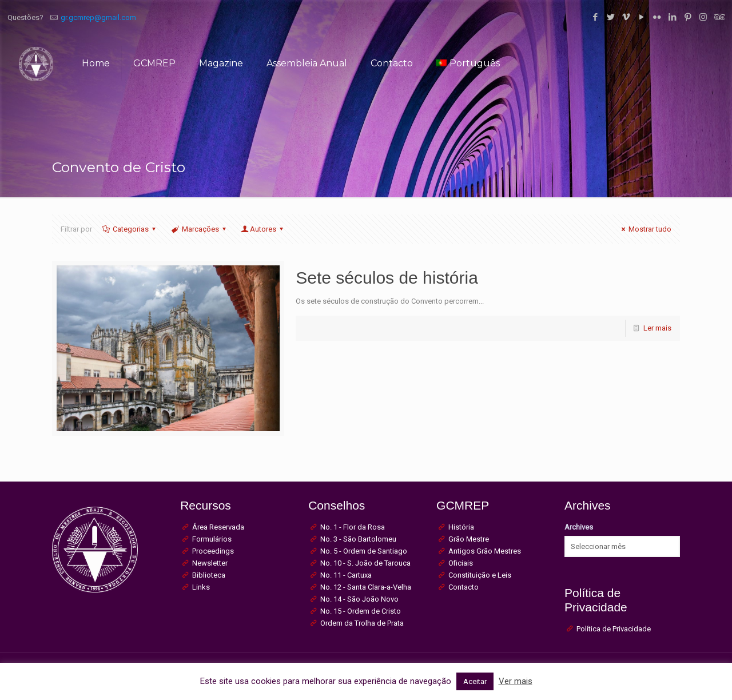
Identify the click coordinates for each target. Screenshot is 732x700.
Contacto (464, 587)
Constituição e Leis (480, 575)
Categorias (130, 229)
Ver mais (516, 681)
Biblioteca (209, 575)
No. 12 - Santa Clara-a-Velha (366, 587)
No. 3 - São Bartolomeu (358, 539)
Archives (579, 527)
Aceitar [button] (475, 681)
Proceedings (213, 551)
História (461, 527)
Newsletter (210, 563)
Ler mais (657, 328)
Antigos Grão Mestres (485, 551)
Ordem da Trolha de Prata (362, 623)
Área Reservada (218, 527)
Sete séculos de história (387, 278)
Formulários (212, 539)
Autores (263, 229)
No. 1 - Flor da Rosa (353, 527)
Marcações (200, 229)
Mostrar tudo (645, 229)
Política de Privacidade (614, 629)
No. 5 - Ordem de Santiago (364, 551)
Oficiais (461, 563)
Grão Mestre (469, 539)
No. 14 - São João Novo (359, 599)
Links (201, 587)
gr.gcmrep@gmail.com (98, 17)
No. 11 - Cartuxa (346, 575)
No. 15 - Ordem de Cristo (361, 611)
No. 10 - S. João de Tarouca (365, 563)
